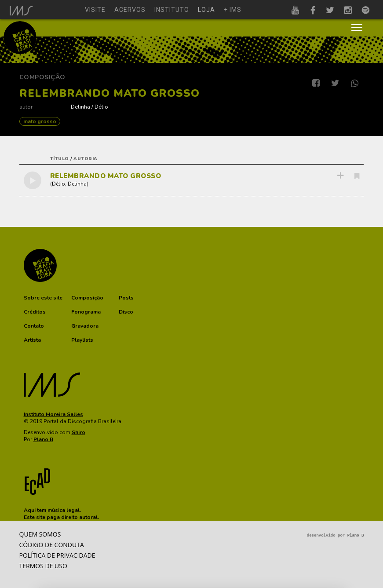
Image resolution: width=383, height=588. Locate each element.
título (60, 159)
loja (206, 10)
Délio (101, 107)
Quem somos (40, 534)
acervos (130, 10)
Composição (42, 77)
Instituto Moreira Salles (53, 414)
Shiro (78, 432)
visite (95, 10)
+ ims (233, 10)
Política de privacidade (57, 555)
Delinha (80, 107)
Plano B (43, 439)
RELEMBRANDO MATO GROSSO (106, 176)
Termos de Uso (43, 566)
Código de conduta (52, 545)
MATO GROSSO (40, 121)
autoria (86, 159)
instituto (172, 10)
